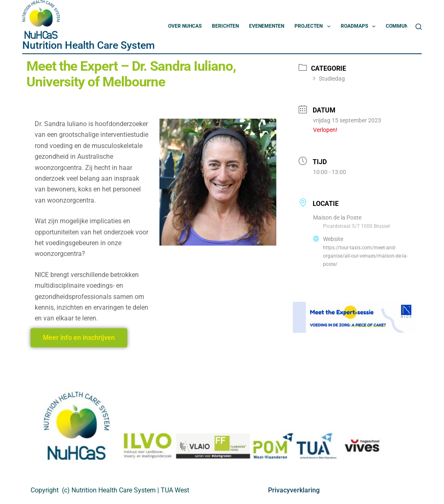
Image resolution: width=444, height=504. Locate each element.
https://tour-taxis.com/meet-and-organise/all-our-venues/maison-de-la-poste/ (365, 256)
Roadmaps (360, 26)
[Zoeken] (419, 27)
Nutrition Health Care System (89, 45)
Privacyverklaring (294, 490)
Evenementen (267, 26)
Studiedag (329, 79)
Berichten (225, 26)
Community (406, 26)
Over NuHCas (185, 26)
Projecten (314, 26)
